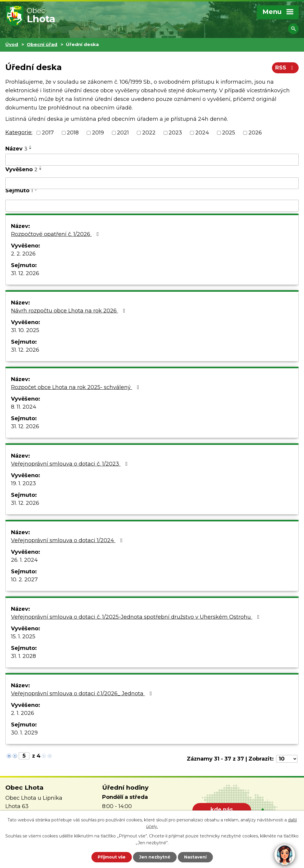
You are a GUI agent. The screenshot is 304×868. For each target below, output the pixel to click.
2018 (73, 133)
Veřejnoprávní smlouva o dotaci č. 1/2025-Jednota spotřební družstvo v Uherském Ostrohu (136, 617)
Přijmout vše (112, 857)
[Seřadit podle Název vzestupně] (31, 146)
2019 (98, 133)
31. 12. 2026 (25, 273)
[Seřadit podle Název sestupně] (31, 148)
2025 (229, 133)
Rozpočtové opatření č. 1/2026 (56, 234)
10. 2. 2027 (24, 580)
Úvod (12, 44)
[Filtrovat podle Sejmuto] (152, 206)
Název (16, 149)
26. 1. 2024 (24, 560)
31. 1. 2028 (23, 656)
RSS (285, 68)
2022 (149, 133)
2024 (202, 133)
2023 (175, 133)
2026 (255, 133)
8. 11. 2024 (24, 407)
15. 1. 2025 (23, 637)
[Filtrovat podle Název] (152, 160)
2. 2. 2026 (23, 254)
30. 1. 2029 (24, 733)
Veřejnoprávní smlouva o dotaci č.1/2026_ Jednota (83, 694)
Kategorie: (19, 132)
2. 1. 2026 (23, 713)
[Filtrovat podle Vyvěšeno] (152, 183)
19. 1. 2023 (23, 483)
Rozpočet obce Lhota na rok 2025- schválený (76, 387)
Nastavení (195, 857)
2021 (123, 133)
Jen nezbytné (155, 857)
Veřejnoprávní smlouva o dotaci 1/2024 (68, 540)
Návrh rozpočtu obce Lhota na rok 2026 (69, 311)
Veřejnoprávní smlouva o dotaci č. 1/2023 (71, 464)
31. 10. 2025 (25, 330)
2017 (48, 133)
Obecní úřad (42, 44)
